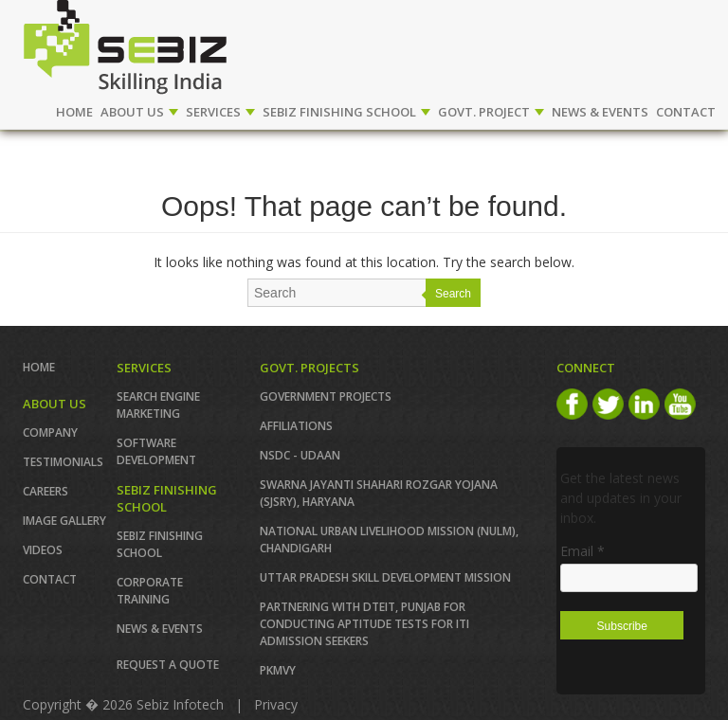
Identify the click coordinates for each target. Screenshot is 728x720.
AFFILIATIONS (296, 426)
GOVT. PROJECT (491, 112)
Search (453, 294)
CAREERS (45, 491)
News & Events (160, 629)
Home (74, 112)
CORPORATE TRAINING (150, 591)
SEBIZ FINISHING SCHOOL (346, 112)
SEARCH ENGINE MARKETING (158, 405)
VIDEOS (43, 550)
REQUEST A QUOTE (168, 665)
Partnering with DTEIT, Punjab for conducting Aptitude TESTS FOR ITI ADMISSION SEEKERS (364, 624)
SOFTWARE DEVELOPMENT (156, 451)
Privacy (276, 704)
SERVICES (220, 112)
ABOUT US (139, 112)
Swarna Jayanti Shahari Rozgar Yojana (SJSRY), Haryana (379, 493)
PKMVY (278, 670)
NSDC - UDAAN (300, 455)
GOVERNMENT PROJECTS (326, 396)
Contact (50, 579)
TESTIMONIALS (63, 462)
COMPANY (50, 432)
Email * (582, 551)
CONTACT (686, 112)
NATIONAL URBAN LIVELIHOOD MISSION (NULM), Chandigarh (389, 540)
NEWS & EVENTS (600, 112)
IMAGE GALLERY (64, 521)
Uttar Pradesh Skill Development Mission (385, 577)
